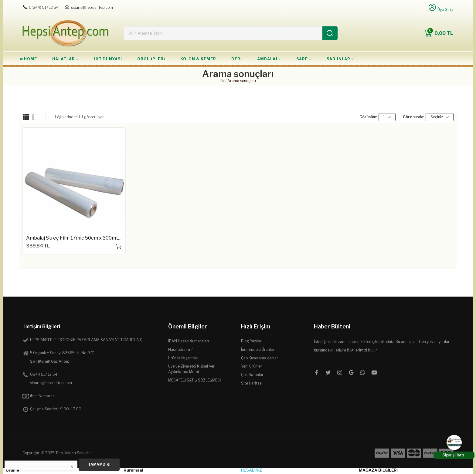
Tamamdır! (99, 464)
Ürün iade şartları (183, 358)
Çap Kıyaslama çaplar (260, 358)
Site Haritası (252, 383)
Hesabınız (252, 470)
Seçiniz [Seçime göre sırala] (440, 117)
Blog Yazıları (252, 341)
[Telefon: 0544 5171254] (25, 7)
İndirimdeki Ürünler (258, 350)
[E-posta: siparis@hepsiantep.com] (67, 7)
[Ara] (330, 33)
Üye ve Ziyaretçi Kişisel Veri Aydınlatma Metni (192, 369)
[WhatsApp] (454, 442)
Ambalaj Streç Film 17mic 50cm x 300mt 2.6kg (74, 238)
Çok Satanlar (252, 375)
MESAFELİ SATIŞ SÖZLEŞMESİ (194, 380)
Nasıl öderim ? (180, 350)
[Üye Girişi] (441, 7)
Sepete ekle (119, 247)
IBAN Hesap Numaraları (189, 341)
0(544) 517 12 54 (44, 7)
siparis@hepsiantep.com (92, 7)
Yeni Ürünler (252, 366)
